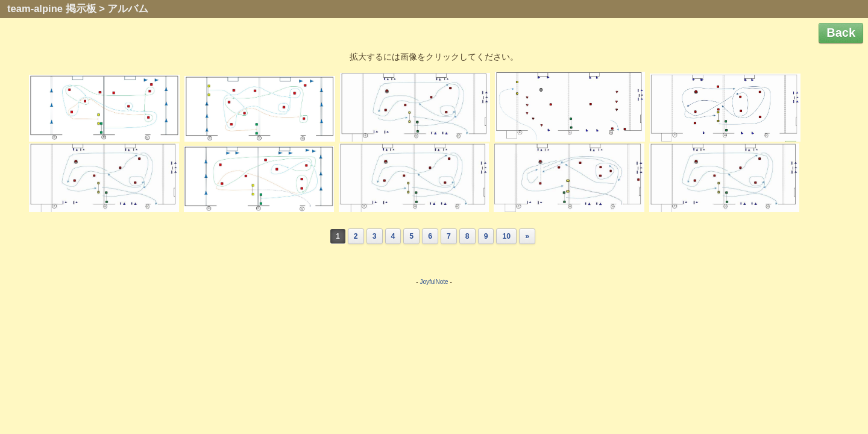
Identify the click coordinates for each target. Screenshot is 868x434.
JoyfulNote (434, 282)
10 (506, 236)
